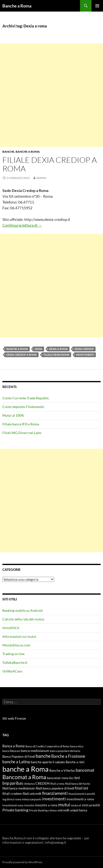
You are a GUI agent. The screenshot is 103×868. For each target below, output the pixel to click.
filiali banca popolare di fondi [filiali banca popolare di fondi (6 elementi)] (55, 788)
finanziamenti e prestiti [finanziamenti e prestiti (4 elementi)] (82, 794)
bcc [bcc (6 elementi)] (72, 778)
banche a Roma (17, 349)
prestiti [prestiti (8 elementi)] (95, 805)
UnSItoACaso (12, 671)
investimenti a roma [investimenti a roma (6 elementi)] (80, 799)
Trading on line (13, 654)
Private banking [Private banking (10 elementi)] (15, 810)
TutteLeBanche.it (15, 662)
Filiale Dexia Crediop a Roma (50, 164)
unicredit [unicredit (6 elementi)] (63, 810)
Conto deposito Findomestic (23, 407)
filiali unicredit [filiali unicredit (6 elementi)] (32, 794)
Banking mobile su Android (23, 610)
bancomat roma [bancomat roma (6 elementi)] (58, 778)
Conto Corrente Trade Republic (26, 398)
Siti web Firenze (14, 718)
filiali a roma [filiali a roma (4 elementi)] (57, 784)
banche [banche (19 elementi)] (43, 756)
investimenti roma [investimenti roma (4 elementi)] (13, 805)
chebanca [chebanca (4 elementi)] (29, 784)
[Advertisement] (51, 95)
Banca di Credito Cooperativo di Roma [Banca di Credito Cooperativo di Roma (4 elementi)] (47, 746)
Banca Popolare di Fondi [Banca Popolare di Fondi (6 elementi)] (19, 756)
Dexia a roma (58, 349)
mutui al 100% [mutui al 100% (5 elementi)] (80, 805)
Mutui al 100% (13, 415)
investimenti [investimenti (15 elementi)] (54, 799)
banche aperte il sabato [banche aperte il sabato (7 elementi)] (48, 762)
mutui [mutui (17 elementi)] (64, 805)
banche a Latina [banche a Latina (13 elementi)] (16, 762)
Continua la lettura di (22, 225)
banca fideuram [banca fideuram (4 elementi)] (11, 751)
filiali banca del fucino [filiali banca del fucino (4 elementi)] (78, 784)
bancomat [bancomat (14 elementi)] (85, 770)
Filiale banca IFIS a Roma (21, 424)
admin (41, 178)
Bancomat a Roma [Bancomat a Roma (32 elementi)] (24, 777)
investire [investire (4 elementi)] (29, 805)
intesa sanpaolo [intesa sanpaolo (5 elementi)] (32, 799)
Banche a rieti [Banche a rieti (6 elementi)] (75, 762)
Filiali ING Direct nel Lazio (22, 433)
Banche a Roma (17, 6)
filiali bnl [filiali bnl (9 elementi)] (81, 788)
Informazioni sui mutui (19, 636)
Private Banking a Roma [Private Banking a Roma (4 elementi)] (43, 810)
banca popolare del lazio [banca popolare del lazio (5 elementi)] (65, 751)
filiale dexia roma (57, 355)
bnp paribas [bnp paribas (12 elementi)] (13, 783)
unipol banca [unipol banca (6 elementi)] (79, 810)
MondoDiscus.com (16, 645)
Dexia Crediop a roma (22, 355)
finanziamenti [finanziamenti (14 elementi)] (55, 793)
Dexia (39, 349)
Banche (8, 152)
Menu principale (97, 6)
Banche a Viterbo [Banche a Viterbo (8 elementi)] (62, 770)
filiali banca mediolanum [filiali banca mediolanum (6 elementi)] (19, 788)
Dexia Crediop (84, 349)
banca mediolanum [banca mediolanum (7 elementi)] (35, 751)
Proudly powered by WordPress (22, 862)
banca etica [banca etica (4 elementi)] (77, 746)
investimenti (85, 355)
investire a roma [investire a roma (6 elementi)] (46, 805)
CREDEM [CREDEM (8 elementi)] (43, 783)
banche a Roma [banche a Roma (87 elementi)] (26, 769)
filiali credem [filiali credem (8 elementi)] (12, 793)
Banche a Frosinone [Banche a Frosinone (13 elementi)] (68, 756)
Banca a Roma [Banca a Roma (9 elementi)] (14, 746)
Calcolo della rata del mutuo (23, 619)
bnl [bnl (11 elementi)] (77, 778)
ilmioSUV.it (11, 628)
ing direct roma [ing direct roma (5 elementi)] (12, 799)
